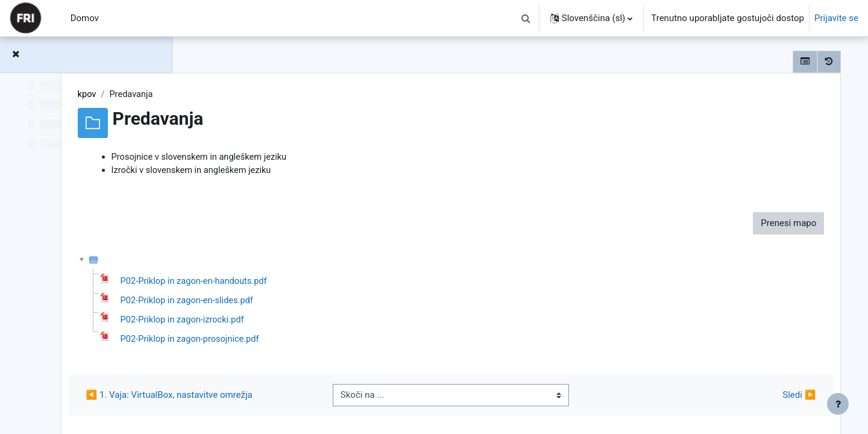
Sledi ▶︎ (781, 398)
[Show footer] (838, 404)
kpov (224, 95)
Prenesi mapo (770, 224)
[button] (526, 18)
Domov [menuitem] (85, 18)
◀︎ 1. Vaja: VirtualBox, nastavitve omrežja (306, 398)
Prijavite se (836, 18)
